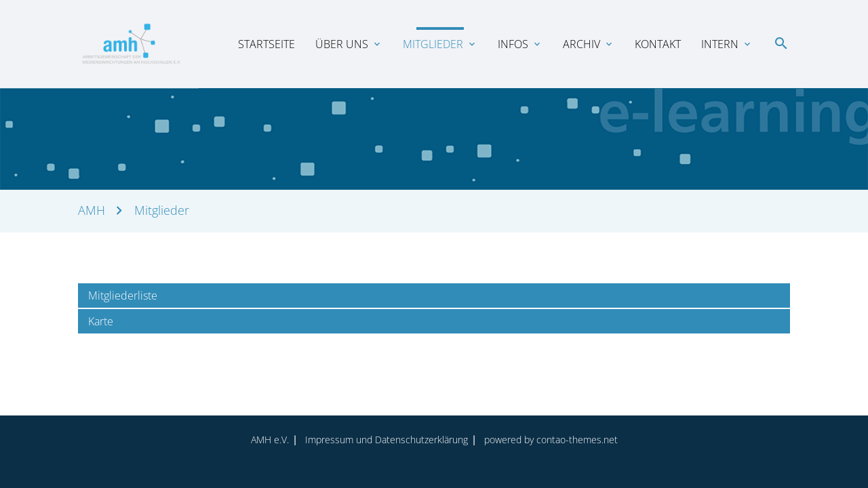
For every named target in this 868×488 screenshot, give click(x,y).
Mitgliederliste (123, 296)
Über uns (342, 44)
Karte (101, 321)
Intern (720, 44)
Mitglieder (433, 44)
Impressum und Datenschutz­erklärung (387, 440)
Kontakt (658, 44)
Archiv (581, 44)
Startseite (267, 44)
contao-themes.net (577, 440)
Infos (513, 44)
